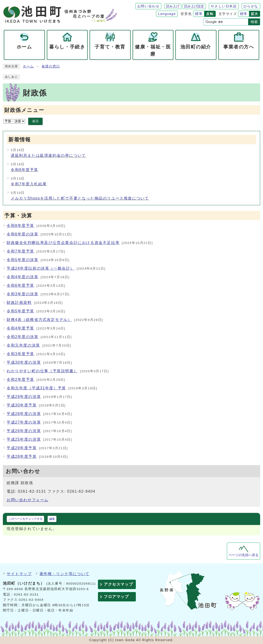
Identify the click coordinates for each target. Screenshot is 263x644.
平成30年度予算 (22, 405)
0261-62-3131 (26, 594)
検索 (254, 22)
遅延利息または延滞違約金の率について (48, 155)
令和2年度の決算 (23, 337)
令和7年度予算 (20, 251)
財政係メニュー (24, 110)
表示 (35, 121)
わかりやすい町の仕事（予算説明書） (42, 371)
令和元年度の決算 (23, 345)
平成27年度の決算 (24, 422)
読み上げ (173, 6)
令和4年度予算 (20, 328)
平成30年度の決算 (24, 362)
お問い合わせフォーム (28, 500)
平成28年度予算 (22, 456)
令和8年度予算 (24, 170)
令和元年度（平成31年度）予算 (36, 388)
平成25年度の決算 (24, 439)
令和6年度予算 (20, 285)
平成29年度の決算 (24, 397)
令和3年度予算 (20, 354)
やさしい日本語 (224, 6)
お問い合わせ (148, 6)
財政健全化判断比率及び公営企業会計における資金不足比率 (63, 243)
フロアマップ (116, 597)
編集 (52, 519)
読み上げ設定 (194, 6)
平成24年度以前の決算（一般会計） (41, 268)
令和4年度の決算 (23, 277)
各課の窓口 (51, 66)
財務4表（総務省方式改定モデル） (39, 320)
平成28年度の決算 (24, 414)
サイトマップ (19, 574)
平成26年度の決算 (24, 431)
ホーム (28, 66)
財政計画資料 (19, 303)
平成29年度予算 (22, 448)
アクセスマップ (118, 584)
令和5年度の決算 (23, 260)
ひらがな (251, 6)
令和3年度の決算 (23, 294)
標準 (199, 14)
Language (167, 14)
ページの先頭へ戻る (244, 555)
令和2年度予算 (20, 379)
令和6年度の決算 (23, 234)
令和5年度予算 (20, 311)
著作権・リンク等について (65, 574)
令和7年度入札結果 (29, 184)
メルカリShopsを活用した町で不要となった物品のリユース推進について (80, 198)
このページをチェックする (25, 519)
